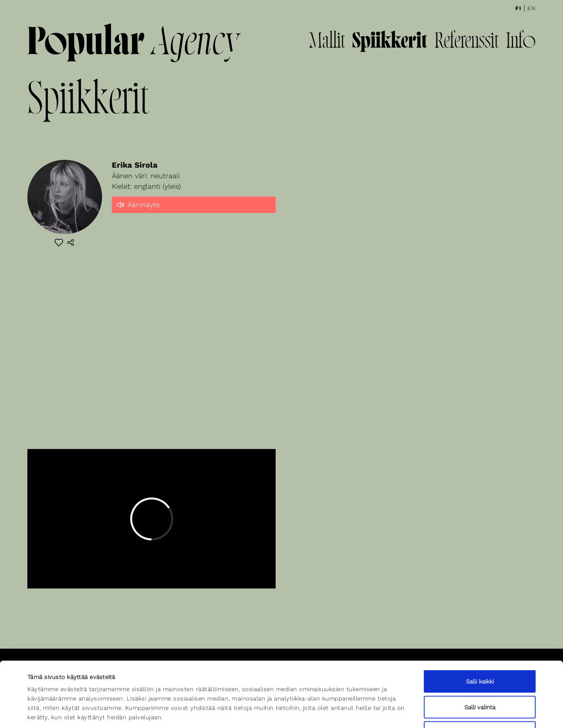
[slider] (194, 211)
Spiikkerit (390, 42)
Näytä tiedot (343, 713)
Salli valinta (480, 651)
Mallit (327, 42)
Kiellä (480, 677)
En (532, 8)
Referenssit (466, 42)
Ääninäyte (138, 204)
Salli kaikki (480, 626)
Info (521, 42)
